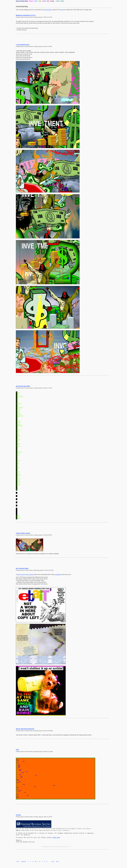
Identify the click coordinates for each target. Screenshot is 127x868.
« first (18, 862)
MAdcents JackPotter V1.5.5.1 (26, 15)
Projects (31, 1)
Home (58, 1)
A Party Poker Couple (23, 533)
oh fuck (18, 815)
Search (44, 1)
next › (53, 862)
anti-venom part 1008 (23, 386)
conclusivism (48, 10)
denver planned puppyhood (25, 729)
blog (61, 10)
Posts (40, 1)
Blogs (63, 1)
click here (56, 838)
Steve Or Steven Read (22, 1)
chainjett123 (58, 575)
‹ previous (23, 862)
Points (36, 1)
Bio (48, 1)
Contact (52, 1)
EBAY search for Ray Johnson (26, 575)
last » (58, 862)
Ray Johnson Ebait (22, 568)
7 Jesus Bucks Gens (23, 45)
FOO (17, 750)
